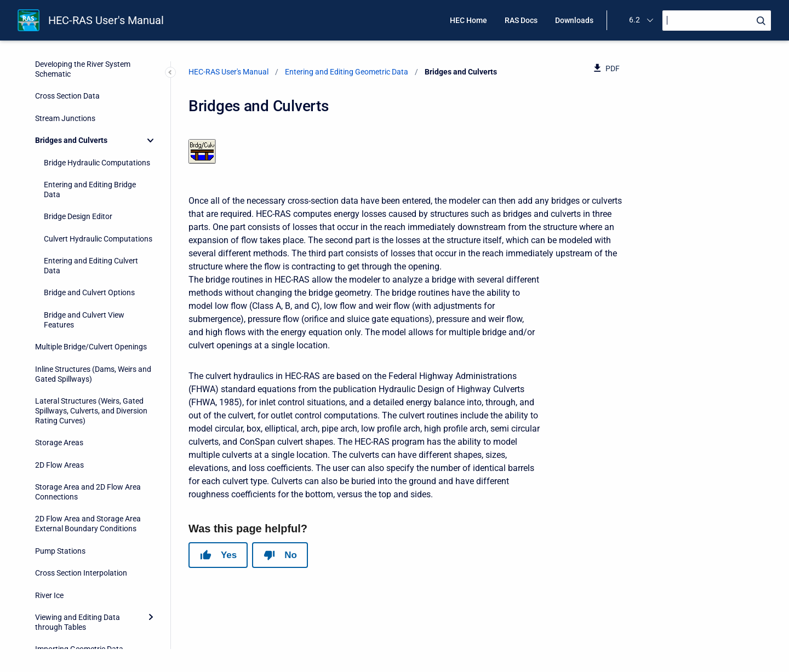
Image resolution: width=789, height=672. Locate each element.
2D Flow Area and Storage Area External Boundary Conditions (88, 455)
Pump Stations (60, 482)
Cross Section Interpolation (81, 504)
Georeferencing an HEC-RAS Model (94, 646)
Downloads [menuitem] (574, 20)
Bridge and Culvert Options (89, 223)
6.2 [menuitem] (634, 20)
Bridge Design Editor (78, 147)
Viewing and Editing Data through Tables (78, 553)
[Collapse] (151, 71)
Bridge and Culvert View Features (84, 251)
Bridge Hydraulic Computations (97, 94)
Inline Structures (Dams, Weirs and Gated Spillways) (93, 305)
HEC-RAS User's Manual (106, 20)
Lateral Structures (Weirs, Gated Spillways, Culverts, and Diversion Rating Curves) (91, 342)
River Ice (49, 526)
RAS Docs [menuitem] (521, 20)
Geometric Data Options (76, 624)
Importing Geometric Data (79, 580)
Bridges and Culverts (71, 71)
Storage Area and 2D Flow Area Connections (88, 423)
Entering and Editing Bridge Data (90, 120)
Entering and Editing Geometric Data (347, 72)
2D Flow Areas (59, 396)
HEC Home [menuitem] (468, 20)
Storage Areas (59, 374)
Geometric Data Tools (72, 602)
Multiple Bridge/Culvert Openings (91, 278)
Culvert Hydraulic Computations (98, 170)
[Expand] (151, 548)
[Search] (717, 21)
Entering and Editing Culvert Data (91, 197)
